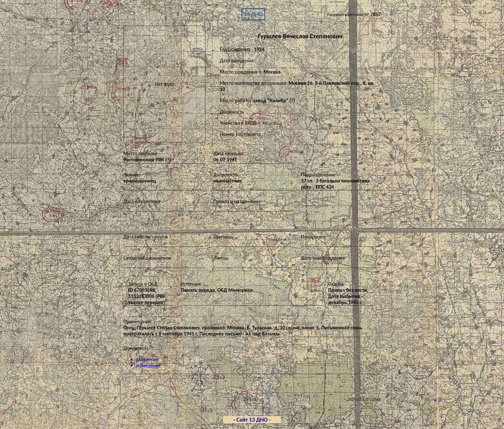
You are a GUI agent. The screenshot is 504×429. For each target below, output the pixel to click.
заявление (148, 359)
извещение (148, 366)
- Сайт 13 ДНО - (252, 420)
